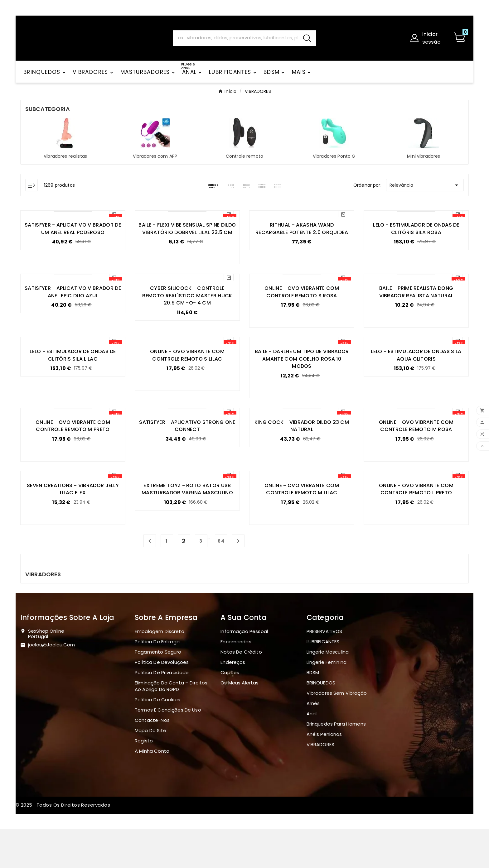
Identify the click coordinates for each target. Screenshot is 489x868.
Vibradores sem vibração (337, 732)
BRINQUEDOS (321, 721)
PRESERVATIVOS (324, 670)
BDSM (313, 711)
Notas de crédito (241, 691)
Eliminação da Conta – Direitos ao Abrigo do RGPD (171, 725)
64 (221, 580)
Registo (144, 779)
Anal (312, 752)
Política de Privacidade (162, 711)
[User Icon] (428, 41)
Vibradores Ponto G (334, 161)
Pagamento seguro (158, 691)
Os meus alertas (240, 721)
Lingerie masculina (328, 691)
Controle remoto (244, 161)
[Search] (235, 40)
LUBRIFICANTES (323, 680)
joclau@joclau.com (52, 683)
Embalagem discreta (160, 670)
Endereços (233, 701)
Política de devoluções (162, 701)
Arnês (313, 742)
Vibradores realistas (65, 161)
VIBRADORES (321, 783)
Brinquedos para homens (336, 762)
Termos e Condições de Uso (168, 748)
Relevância (425, 190)
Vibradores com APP (155, 161)
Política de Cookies (157, 738)
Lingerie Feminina (327, 701)
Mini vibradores (424, 161)
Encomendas (236, 680)
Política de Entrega (157, 680)
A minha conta (152, 790)
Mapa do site (150, 769)
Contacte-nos (152, 759)
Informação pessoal (244, 670)
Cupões (230, 711)
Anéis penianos (324, 773)
